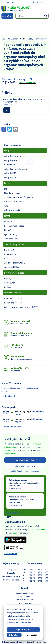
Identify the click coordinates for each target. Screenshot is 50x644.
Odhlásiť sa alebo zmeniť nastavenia (25, 457)
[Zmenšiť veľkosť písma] (37, 2)
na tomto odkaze (11, 623)
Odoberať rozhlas (25, 446)
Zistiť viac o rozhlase (25, 452)
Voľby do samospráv (28, 68)
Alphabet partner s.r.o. (36, 631)
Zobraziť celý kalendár (11, 412)
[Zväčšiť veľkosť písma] (42, 2)
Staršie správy (12, 498)
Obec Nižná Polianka (32, 634)
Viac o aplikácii (11, 539)
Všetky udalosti (8, 381)
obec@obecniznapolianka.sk (25, 603)
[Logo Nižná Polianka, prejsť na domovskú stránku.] (25, 9)
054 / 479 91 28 (25, 600)
